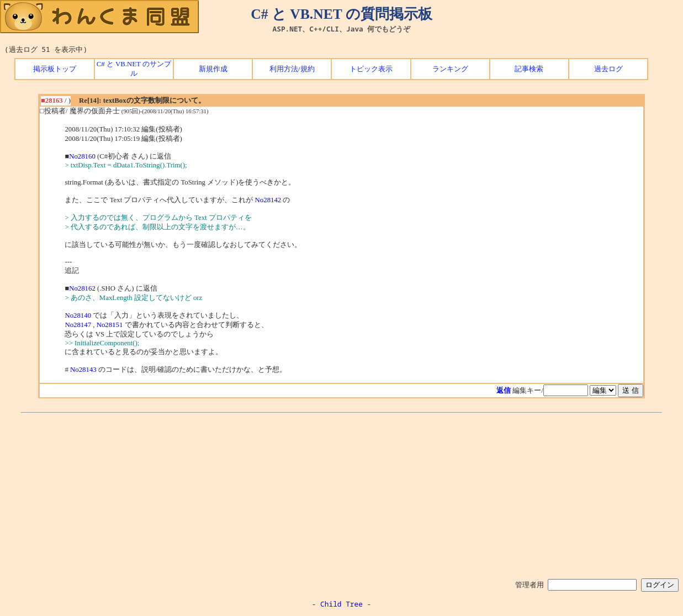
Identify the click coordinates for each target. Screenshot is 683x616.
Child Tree (341, 604)
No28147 (78, 325)
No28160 (82, 156)
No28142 (268, 200)
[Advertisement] (342, 494)
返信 (504, 391)
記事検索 (529, 69)
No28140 (78, 315)
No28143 (83, 370)
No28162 (82, 288)
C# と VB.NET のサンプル (134, 69)
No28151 (110, 325)
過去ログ (608, 69)
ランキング (450, 69)
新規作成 (213, 69)
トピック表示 (371, 69)
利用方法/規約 (292, 69)
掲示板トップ (55, 69)
